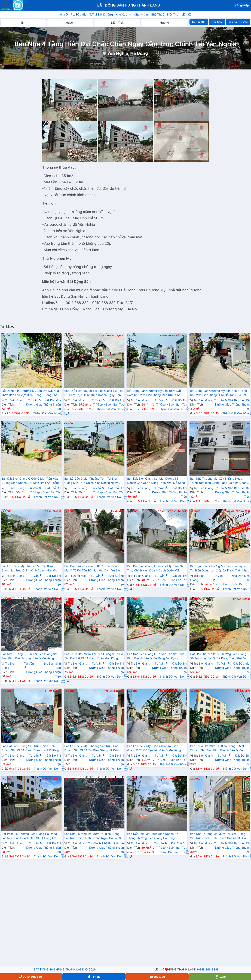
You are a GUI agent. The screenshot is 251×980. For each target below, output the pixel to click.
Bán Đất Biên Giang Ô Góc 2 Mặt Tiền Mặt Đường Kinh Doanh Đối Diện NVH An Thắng (30, 481)
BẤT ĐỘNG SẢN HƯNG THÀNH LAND (59, 969)
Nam (174, 424)
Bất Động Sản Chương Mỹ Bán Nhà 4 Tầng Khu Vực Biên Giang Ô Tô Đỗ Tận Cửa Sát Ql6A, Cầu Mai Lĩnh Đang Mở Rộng (219, 393)
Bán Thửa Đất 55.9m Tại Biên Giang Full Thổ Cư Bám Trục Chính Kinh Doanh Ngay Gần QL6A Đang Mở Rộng (94, 393)
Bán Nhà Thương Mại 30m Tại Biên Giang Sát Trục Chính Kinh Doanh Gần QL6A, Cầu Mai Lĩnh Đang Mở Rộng (219, 836)
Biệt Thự (173, 14)
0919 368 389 (208, 969)
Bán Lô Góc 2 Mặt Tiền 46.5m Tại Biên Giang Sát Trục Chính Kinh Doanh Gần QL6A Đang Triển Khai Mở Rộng (31, 569)
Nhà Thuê (157, 14)
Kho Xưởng (123, 14)
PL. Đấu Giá (79, 14)
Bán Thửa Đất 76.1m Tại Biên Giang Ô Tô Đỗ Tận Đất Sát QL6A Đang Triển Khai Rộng (94, 656)
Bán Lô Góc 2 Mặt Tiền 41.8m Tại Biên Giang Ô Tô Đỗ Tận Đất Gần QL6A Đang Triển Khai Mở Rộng (154, 748)
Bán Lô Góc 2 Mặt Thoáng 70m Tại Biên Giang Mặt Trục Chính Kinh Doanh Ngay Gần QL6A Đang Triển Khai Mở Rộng (91, 481)
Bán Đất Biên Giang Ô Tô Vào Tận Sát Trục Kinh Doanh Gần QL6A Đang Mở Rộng (156, 656)
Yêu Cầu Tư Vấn (238, 22)
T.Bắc (237, 599)
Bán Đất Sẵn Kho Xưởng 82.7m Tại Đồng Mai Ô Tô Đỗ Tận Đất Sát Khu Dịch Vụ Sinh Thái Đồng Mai (93, 569)
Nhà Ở (64, 14)
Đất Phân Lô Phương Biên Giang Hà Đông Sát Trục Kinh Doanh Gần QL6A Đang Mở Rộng (29, 836)
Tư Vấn (35, 400)
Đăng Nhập (242, 5)
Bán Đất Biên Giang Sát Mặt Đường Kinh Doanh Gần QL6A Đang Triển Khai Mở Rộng (156, 481)
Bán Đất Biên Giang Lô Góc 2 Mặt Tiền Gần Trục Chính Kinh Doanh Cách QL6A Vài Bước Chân (156, 569)
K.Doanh (101, 336)
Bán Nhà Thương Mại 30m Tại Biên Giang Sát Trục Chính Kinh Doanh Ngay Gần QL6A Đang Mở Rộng (94, 836)
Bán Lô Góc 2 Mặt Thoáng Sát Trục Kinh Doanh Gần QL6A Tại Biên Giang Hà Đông (92, 748)
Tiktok (94, 977)
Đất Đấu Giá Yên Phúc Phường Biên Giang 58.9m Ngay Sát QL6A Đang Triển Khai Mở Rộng (219, 656)
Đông (239, 511)
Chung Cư (141, 14)
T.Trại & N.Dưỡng (101, 14)
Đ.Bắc (51, 336)
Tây (174, 599)
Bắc (238, 424)
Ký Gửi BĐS (199, 22)
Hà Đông (6, 336)
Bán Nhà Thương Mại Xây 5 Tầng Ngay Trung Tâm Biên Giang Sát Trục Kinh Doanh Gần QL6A (219, 481)
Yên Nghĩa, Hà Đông (128, 53)
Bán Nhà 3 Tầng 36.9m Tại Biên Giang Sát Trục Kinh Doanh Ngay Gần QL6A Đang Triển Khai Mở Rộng (29, 656)
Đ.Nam (239, 336)
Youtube (157, 977)
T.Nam (47, 424)
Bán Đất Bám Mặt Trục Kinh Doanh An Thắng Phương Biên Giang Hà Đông (153, 836)
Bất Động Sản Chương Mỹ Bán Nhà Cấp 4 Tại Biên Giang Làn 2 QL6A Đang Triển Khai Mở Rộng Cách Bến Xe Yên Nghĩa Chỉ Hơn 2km (219, 569)
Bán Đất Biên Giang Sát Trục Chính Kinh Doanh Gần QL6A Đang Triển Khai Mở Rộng (30, 748)
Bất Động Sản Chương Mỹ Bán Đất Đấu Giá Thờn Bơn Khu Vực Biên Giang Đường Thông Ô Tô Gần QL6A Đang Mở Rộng (31, 393)
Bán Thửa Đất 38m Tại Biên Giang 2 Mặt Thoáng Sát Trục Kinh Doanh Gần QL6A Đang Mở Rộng (217, 748)
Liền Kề (187, 14)
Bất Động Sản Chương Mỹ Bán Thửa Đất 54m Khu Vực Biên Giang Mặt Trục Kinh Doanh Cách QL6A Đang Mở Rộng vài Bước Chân (156, 393)
